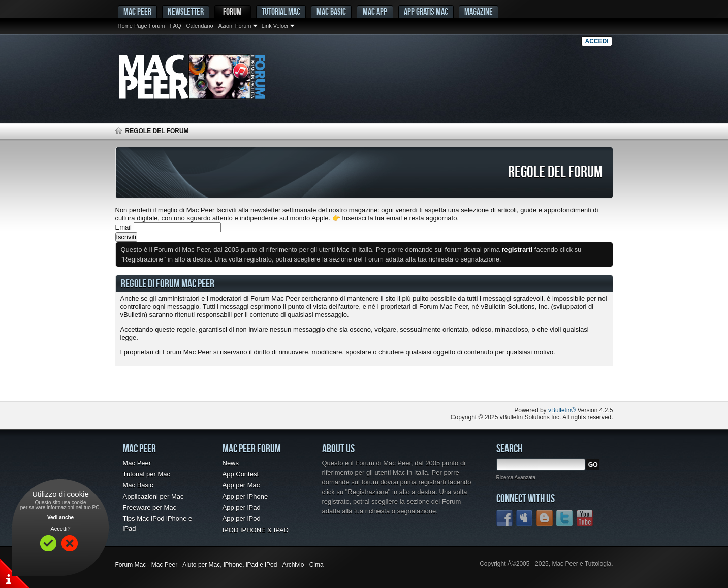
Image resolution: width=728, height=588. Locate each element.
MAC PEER (137, 11)
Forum (232, 11)
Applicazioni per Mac (153, 496)
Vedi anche (60, 518)
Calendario (199, 26)
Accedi (596, 41)
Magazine (479, 11)
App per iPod (242, 519)
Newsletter (186, 11)
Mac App (375, 11)
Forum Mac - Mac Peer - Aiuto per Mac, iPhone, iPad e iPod (196, 565)
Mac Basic (331, 11)
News (231, 463)
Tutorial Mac (281, 11)
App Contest (241, 474)
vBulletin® (562, 410)
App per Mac (241, 485)
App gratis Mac (426, 11)
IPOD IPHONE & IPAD (256, 530)
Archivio (293, 565)
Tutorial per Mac (147, 474)
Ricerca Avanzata (516, 478)
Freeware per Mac (150, 508)
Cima (316, 565)
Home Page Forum (141, 26)
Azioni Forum (235, 26)
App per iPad (242, 508)
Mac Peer (137, 463)
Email (124, 227)
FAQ (175, 26)
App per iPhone (245, 496)
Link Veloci (275, 26)
